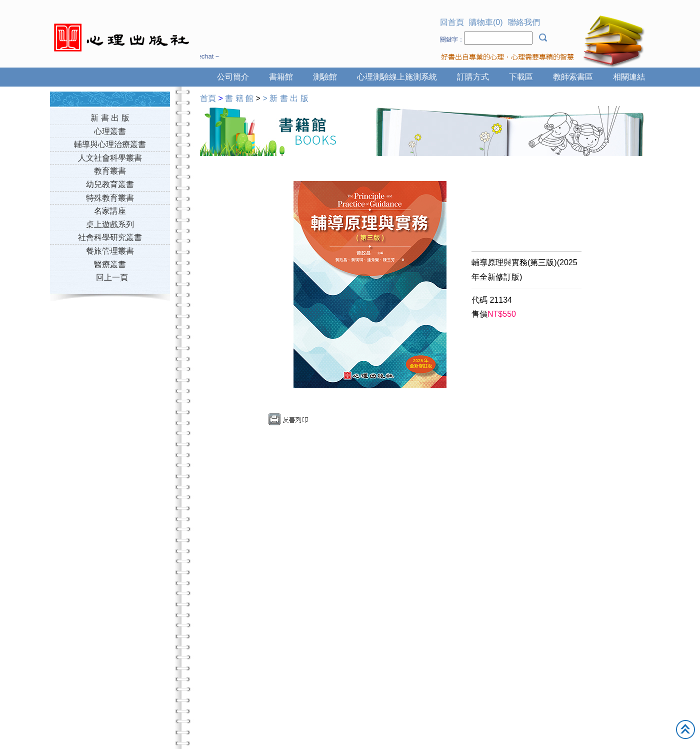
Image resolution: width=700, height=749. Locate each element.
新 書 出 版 (110, 118)
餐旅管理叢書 (110, 251)
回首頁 (452, 22)
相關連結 (629, 77)
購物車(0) (486, 22)
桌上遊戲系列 (110, 224)
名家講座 (110, 211)
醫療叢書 (110, 264)
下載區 (521, 77)
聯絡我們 (524, 22)
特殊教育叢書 (110, 198)
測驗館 (325, 77)
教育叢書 (110, 171)
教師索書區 (573, 77)
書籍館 (281, 77)
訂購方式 (473, 77)
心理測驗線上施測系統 (397, 77)
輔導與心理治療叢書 (110, 144)
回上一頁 (112, 277)
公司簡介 (233, 77)
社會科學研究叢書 (110, 237)
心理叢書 (110, 131)
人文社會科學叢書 (110, 158)
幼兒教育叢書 (110, 184)
